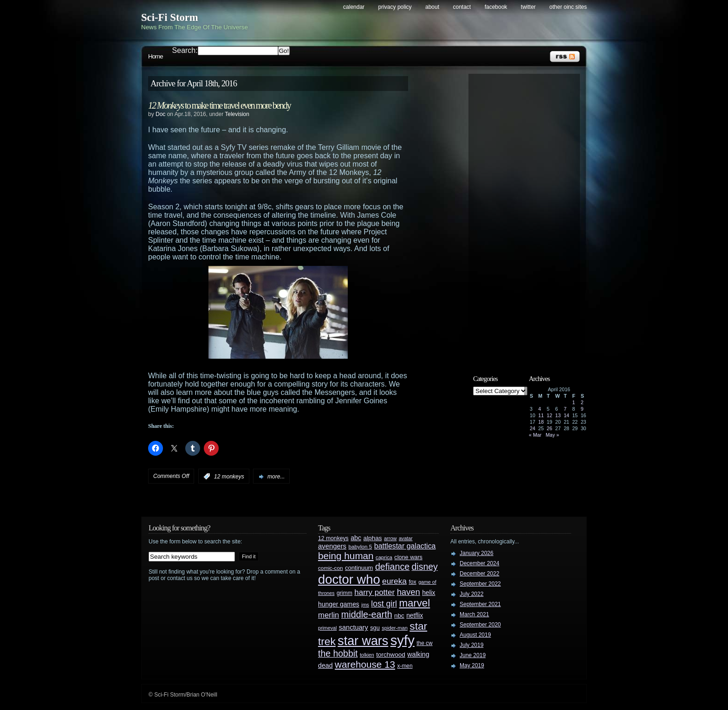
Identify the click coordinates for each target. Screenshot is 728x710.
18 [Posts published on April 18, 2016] (541, 422)
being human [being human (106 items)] (346, 556)
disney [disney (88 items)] (425, 567)
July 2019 (471, 645)
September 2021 (480, 604)
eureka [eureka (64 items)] (394, 581)
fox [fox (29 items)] (412, 582)
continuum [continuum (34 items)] (359, 568)
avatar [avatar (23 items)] (406, 538)
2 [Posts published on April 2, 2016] (582, 402)
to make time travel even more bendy (219, 105)
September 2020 (480, 625)
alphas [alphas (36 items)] (373, 538)
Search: (185, 50)
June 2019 (473, 655)
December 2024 (479, 563)
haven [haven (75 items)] (409, 592)
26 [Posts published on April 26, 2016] (550, 428)
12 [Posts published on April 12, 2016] (550, 415)
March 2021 (474, 614)
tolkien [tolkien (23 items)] (367, 655)
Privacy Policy (395, 7)
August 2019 (475, 635)
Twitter (528, 7)
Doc (160, 114)
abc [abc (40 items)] (356, 538)
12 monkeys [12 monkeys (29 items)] (333, 538)
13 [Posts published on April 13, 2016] (558, 415)
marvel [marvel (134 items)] (414, 603)
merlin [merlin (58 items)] (328, 615)
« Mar (535, 435)
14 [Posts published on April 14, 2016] (566, 415)
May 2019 (472, 665)
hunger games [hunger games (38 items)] (339, 604)
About (432, 7)
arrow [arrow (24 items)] (390, 538)
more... (276, 477)
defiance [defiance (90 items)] (392, 567)
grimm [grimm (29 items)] (344, 593)
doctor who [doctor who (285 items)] (349, 579)
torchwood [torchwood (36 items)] (391, 655)
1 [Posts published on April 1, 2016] (573, 402)
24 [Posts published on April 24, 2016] (533, 428)
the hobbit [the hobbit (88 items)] (338, 653)
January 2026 (477, 553)
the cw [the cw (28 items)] (424, 643)
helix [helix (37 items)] (429, 593)
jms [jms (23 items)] (365, 605)
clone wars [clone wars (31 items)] (408, 557)
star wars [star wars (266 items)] (363, 641)
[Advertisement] (529, 217)
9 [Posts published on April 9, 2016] (582, 409)
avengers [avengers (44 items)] (332, 546)
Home (156, 56)
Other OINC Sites (568, 7)
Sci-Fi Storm (170, 17)
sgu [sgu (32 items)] (375, 628)
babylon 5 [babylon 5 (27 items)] (360, 546)
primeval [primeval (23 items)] (327, 628)
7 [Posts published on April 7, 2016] (565, 409)
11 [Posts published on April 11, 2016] (541, 415)
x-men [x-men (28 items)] (405, 666)
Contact (462, 7)
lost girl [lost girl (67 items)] (384, 604)
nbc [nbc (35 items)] (399, 616)
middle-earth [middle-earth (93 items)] (367, 614)
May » (552, 435)
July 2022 (471, 594)
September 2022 (480, 584)
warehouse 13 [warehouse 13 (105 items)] (365, 664)
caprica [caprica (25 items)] (384, 557)
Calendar (354, 7)
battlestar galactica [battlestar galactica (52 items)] (405, 546)
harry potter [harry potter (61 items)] (374, 592)
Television (237, 114)
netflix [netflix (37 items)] (415, 616)
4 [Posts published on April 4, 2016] (539, 409)
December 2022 (479, 574)
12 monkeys (229, 477)
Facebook (496, 7)
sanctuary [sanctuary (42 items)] (354, 627)
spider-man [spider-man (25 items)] (395, 628)
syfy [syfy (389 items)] (403, 640)
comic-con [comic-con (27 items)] (330, 568)
